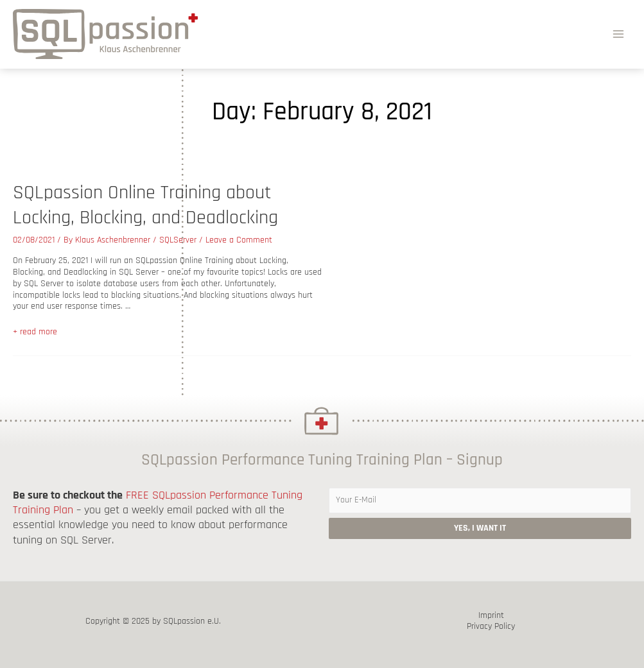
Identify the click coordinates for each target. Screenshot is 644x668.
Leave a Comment (239, 240)
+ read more (35, 332)
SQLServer (178, 240)
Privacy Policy (491, 627)
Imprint (491, 616)
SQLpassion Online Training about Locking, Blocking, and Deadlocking (145, 205)
